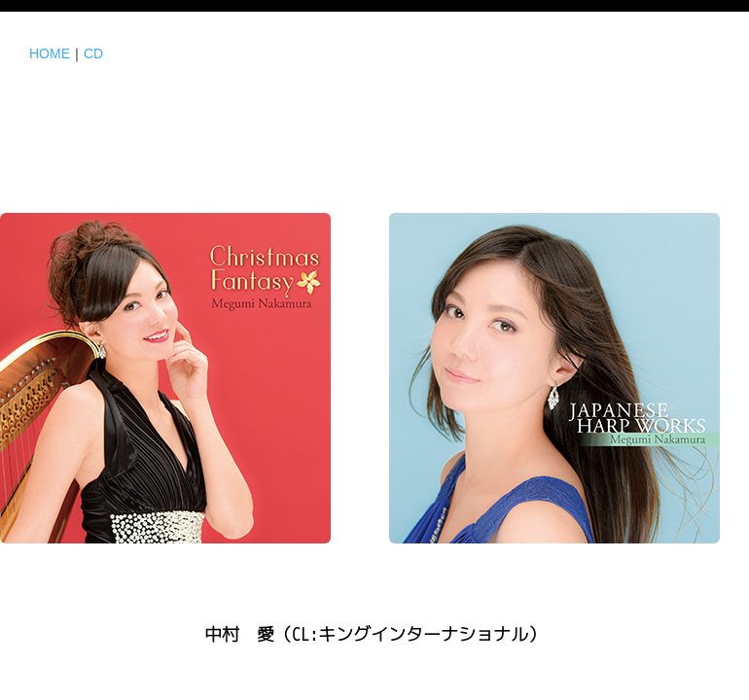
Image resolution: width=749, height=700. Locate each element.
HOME (50, 53)
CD (93, 53)
